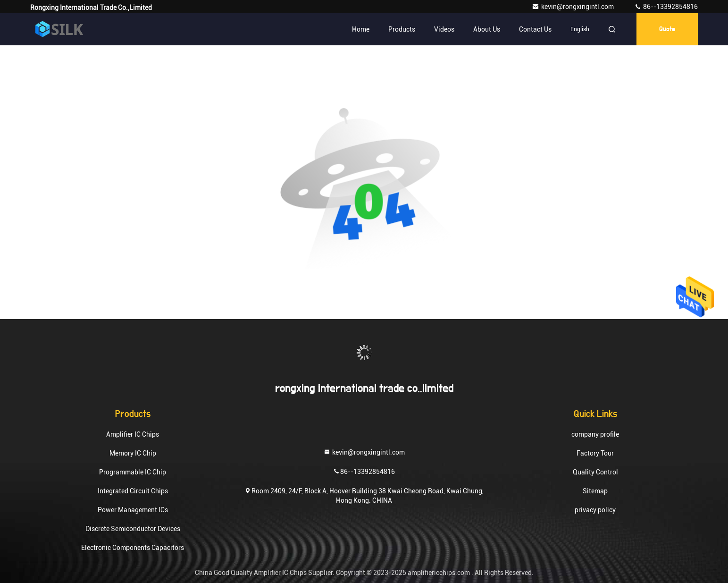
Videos (444, 29)
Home (361, 29)
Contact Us (535, 29)
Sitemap (595, 491)
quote (667, 29)
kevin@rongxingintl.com (573, 7)
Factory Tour (595, 453)
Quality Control (595, 472)
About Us (487, 29)
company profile (595, 434)
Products (402, 29)
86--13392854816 (666, 7)
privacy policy (595, 510)
